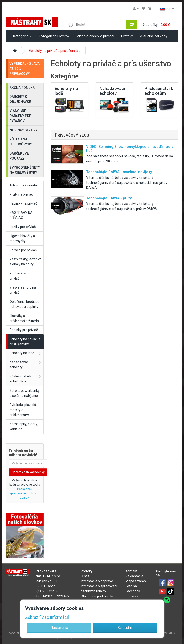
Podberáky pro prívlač (21, 276)
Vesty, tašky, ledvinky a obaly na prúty (25, 262)
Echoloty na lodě (22, 353)
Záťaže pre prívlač (23, 250)
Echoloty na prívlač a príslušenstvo (55, 51)
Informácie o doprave (97, 581)
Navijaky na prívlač (23, 203)
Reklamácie (134, 576)
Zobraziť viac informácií (47, 617)
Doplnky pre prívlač (24, 330)
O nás (85, 576)
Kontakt (131, 571)
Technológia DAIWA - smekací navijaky (119, 172)
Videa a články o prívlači (95, 36)
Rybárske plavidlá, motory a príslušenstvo (23, 410)
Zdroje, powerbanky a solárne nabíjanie (25, 393)
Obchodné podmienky (97, 596)
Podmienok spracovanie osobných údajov (25, 493)
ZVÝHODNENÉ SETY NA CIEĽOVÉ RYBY (25, 170)
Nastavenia (59, 628)
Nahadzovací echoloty (19, 365)
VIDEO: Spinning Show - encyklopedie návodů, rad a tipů (130, 149)
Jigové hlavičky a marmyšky (22, 238)
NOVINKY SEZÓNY (24, 130)
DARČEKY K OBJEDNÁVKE (20, 99)
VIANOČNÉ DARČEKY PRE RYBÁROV (20, 116)
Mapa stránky (136, 581)
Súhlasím (125, 628)
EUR (167, 9)
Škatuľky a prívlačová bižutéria (24, 318)
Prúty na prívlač (21, 194)
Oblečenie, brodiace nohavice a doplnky (24, 304)
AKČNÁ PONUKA (22, 88)
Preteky (127, 36)
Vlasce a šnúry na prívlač (23, 290)
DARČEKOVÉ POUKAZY (19, 156)
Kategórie (22, 36)
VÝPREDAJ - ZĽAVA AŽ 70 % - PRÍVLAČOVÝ (24, 69)
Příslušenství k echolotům (20, 379)
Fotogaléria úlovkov (54, 36)
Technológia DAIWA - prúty (109, 198)
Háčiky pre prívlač (23, 227)
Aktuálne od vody (154, 36)
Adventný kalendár (24, 185)
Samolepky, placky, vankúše (24, 426)
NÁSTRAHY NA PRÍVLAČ (21, 215)
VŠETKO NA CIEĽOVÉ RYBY (21, 142)
